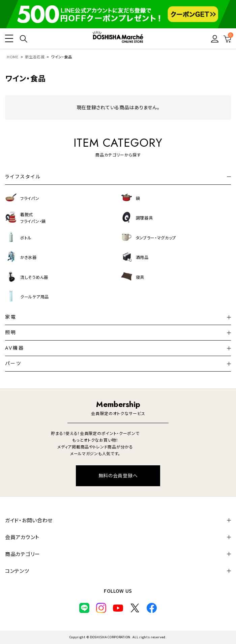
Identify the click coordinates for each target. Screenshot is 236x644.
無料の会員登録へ (118, 475)
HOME (13, 57)
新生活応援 (35, 57)
